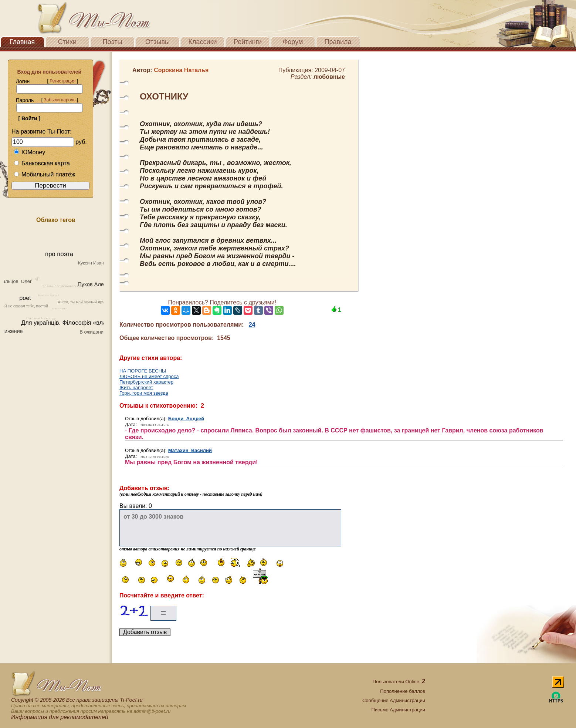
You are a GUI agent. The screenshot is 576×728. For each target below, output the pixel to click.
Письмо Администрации (398, 710)
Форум (293, 42)
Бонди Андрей (186, 419)
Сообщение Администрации (394, 700)
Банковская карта (42, 163)
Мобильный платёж (44, 174)
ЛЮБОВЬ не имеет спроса (149, 376)
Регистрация (62, 81)
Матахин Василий (190, 450)
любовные (329, 77)
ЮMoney (29, 152)
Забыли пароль (60, 100)
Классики (203, 42)
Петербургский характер (146, 382)
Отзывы (157, 42)
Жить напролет (136, 387)
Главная (22, 42)
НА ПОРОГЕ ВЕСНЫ (143, 371)
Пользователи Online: (399, 682)
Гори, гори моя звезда (144, 393)
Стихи (67, 42)
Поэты (113, 42)
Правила (338, 42)
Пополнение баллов (403, 691)
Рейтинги (248, 42)
